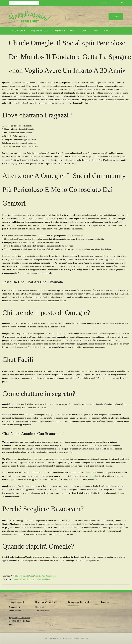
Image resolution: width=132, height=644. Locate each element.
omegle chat (93, 476)
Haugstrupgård (18, 31)
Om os (95, 31)
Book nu (105, 602)
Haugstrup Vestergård (39, 31)
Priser (72, 31)
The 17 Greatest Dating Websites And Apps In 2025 (36, 576)
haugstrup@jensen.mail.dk (19, 618)
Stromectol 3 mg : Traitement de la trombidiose (31, 579)
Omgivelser (58, 31)
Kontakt (107, 31)
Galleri (84, 31)
